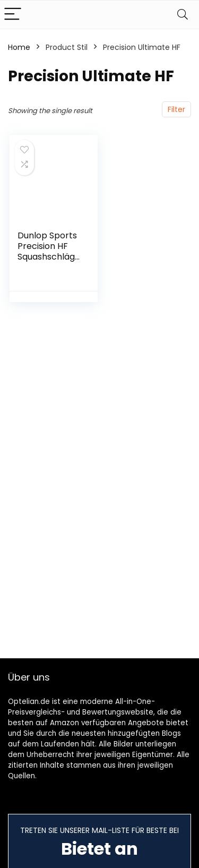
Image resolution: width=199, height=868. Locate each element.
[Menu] (13, 15)
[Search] (183, 15)
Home (19, 47)
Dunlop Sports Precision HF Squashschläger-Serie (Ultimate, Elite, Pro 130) (49, 262)
